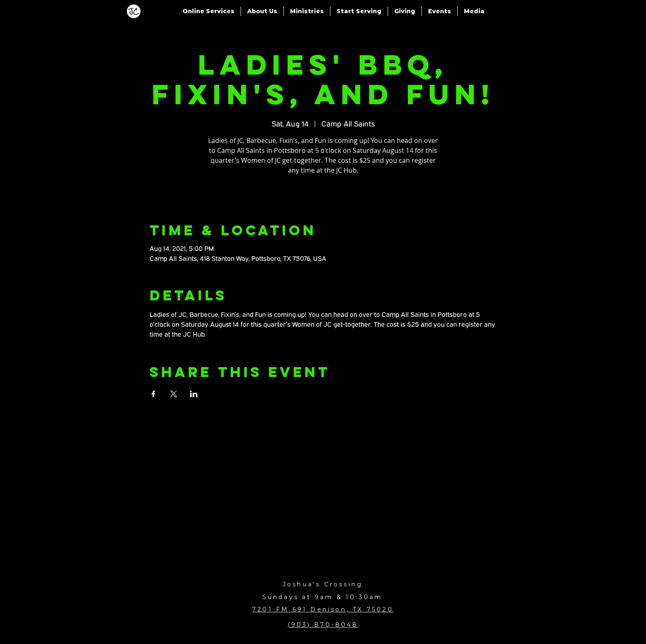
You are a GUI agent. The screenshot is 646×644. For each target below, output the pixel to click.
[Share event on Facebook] (153, 394)
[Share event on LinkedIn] (194, 394)
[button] (208, 11)
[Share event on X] (174, 394)
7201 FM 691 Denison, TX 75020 (323, 609)
